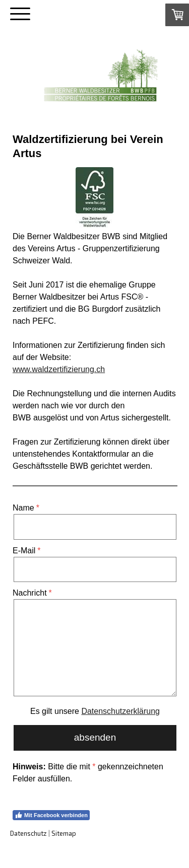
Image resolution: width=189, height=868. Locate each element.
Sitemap (64, 833)
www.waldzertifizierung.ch (59, 369)
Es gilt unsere (95, 711)
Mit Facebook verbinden (51, 815)
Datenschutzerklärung (120, 711)
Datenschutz (28, 833)
